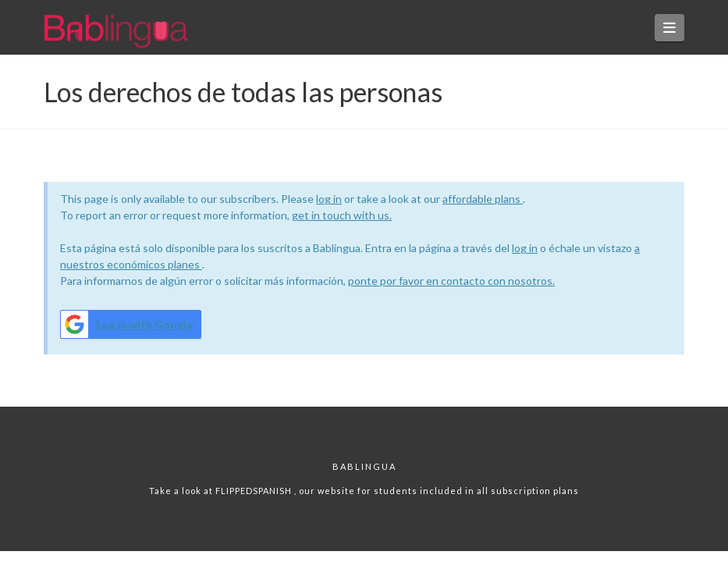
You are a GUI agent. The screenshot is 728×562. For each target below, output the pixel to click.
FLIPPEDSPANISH (255, 491)
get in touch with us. (342, 215)
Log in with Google (127, 324)
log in (329, 199)
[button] (670, 28)
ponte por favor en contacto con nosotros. (451, 281)
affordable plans (483, 199)
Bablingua (364, 466)
